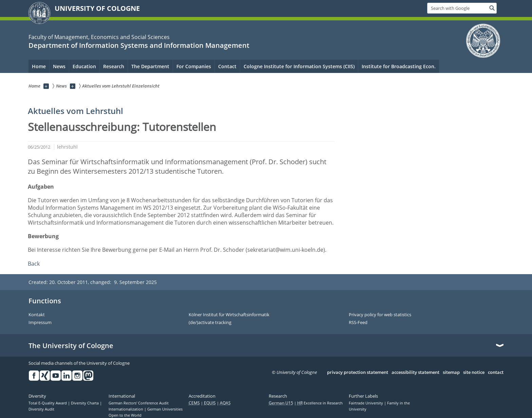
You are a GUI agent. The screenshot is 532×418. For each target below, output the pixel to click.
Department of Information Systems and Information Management (139, 45)
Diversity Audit (41, 409)
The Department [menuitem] (150, 66)
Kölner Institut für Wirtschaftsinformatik (229, 315)
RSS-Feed (358, 323)
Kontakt (37, 315)
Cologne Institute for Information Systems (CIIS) (299, 66)
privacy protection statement (358, 373)
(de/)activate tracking (210, 323)
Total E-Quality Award (48, 403)
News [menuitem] (59, 66)
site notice (474, 373)
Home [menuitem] (39, 66)
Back (34, 264)
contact (496, 373)
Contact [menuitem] (227, 66)
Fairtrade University (366, 403)
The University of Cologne (71, 346)
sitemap (451, 373)
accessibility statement (415, 373)
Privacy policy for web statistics (380, 315)
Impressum (40, 323)
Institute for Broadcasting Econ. (399, 66)
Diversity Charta (85, 403)
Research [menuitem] (114, 66)
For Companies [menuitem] (194, 66)
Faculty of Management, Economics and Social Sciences (99, 37)
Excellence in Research (320, 403)
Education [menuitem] (84, 66)
